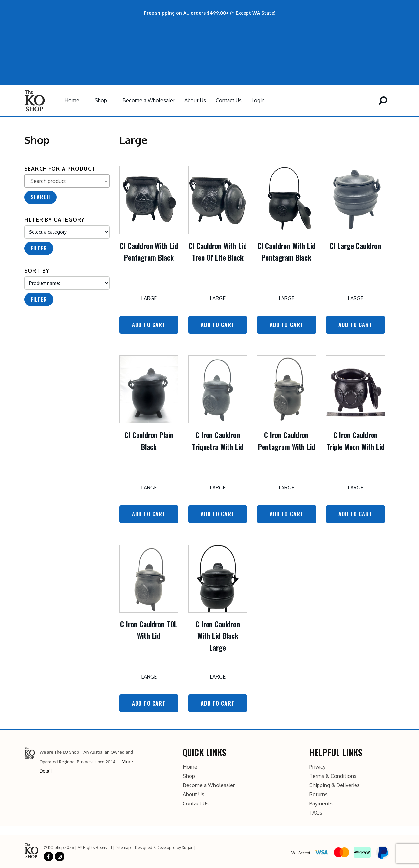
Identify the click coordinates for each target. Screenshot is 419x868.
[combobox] (67, 181)
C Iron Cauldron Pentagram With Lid (287, 440)
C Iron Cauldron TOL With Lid (149, 629)
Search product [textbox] (48, 181)
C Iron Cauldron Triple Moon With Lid (355, 440)
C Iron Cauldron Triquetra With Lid (218, 440)
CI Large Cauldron (355, 246)
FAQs (316, 812)
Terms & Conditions (333, 775)
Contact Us (229, 100)
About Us (195, 100)
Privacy (318, 766)
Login (258, 100)
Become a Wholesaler (148, 100)
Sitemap (123, 847)
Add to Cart (149, 324)
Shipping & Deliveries (335, 784)
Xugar (187, 847)
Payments (321, 803)
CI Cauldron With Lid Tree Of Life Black (218, 251)
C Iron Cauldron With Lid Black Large (218, 635)
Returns (319, 793)
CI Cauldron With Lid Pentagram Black (149, 251)
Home (72, 100)
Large (149, 298)
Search (40, 197)
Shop (101, 100)
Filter (39, 248)
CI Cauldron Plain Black (149, 440)
